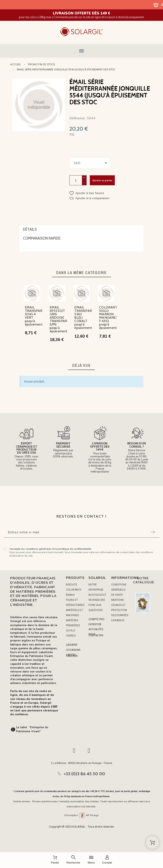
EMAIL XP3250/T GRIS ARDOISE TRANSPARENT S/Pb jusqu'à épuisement (62, 319)
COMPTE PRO (96, 619)
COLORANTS (74, 590)
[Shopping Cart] (152, 842)
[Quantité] (76, 180)
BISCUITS (72, 585)
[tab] (81, 230)
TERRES (71, 636)
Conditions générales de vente (119, 590)
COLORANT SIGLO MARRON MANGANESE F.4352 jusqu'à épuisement (109, 318)
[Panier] (55, 860)
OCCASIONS (73, 650)
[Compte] (107, 860)
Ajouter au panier (102, 180)
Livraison (118, 620)
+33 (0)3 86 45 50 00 (84, 774)
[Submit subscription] (153, 532)
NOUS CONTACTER (96, 635)
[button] (81, 51)
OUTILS (70, 631)
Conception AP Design (81, 815)
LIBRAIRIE (72, 645)
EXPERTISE (95, 624)
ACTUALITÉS (96, 629)
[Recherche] (73, 860)
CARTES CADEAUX (72, 655)
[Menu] (91, 860)
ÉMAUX (70, 595)
